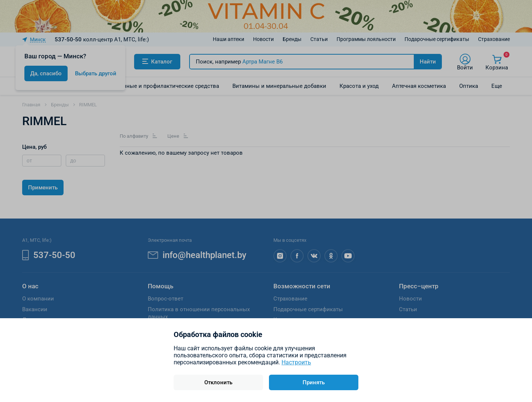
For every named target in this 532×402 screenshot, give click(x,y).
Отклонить (218, 382)
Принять (314, 382)
